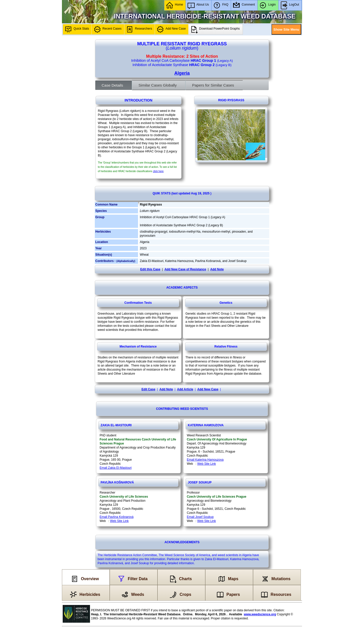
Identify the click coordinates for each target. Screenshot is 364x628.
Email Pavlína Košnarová (117, 517)
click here (158, 171)
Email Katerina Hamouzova (205, 460)
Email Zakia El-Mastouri (116, 468)
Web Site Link (207, 464)
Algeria (182, 73)
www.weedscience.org (260, 614)
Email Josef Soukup (200, 517)
